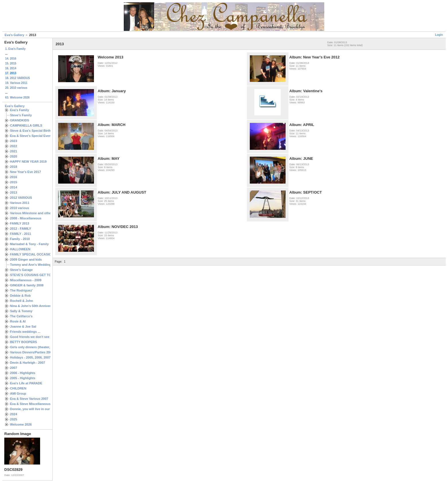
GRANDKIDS (20, 120)
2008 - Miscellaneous (26, 218)
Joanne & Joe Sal (23, 326)
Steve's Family (21, 115)
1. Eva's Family (15, 49)
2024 (14, 414)
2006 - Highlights (23, 373)
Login (439, 35)
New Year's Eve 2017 (25, 172)
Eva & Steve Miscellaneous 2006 (34, 404)
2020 (14, 156)
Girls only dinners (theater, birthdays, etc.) (42, 347)
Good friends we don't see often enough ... (42, 337)
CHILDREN (18, 388)
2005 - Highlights (23, 378)
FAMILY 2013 (20, 223)
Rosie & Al (18, 321)
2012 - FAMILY (21, 229)
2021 (14, 151)
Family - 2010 (20, 239)
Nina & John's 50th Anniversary (34, 306)
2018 (14, 167)
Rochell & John (21, 301)
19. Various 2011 (16, 83)
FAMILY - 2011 (20, 234)
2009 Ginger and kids (26, 259)
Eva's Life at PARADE (26, 383)
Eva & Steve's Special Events (32, 136)
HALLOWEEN (20, 249)
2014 (14, 187)
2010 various (20, 208)
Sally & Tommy (21, 311)
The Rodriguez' (21, 290)
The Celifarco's (21, 316)
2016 (14, 177)
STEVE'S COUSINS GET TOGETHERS (38, 275)
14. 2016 (11, 59)
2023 (14, 141)
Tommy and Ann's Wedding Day (34, 265)
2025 (14, 419)
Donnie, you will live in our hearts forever (41, 409)
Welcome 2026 (21, 424)
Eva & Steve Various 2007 (29, 399)
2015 (14, 182)
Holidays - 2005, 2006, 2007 (30, 357)
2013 (14, 192)
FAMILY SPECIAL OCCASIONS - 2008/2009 (42, 254)
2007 (14, 368)
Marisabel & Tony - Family (29, 244)
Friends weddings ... (25, 332)
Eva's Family (19, 110)
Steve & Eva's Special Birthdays (34, 131)
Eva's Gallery (14, 35)
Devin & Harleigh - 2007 (27, 363)
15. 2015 (11, 63)
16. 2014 (11, 68)
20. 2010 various (16, 88)
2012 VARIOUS (21, 198)
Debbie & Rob (20, 296)
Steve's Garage (21, 270)
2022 (14, 146)
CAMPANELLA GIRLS (26, 125)
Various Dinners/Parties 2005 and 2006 (39, 352)
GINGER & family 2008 (27, 285)
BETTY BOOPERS (23, 342)
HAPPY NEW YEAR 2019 (28, 162)
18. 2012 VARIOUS (18, 78)
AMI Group (18, 394)
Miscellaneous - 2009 (26, 280)
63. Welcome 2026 (17, 98)
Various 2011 (20, 203)
